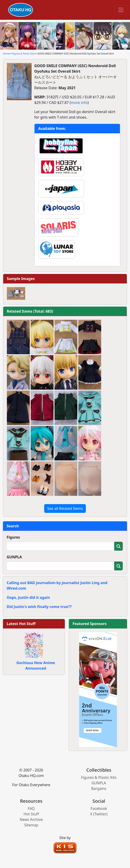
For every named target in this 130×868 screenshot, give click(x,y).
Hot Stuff (31, 814)
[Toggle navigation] (121, 10)
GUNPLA (14, 557)
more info (79, 103)
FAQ (31, 808)
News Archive (31, 819)
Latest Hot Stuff (21, 624)
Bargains (99, 788)
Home (6, 54)
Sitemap (31, 825)
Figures (13, 537)
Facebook (99, 808)
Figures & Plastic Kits (23, 54)
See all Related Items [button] (65, 508)
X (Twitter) (99, 814)
